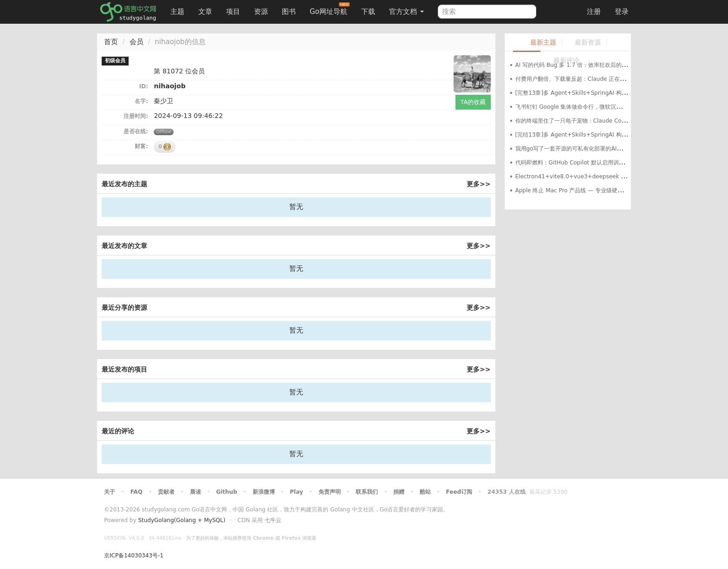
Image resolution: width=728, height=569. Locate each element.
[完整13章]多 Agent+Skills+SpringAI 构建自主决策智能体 (591, 93)
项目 (233, 12)
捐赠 (399, 492)
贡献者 (166, 492)
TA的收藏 (473, 102)
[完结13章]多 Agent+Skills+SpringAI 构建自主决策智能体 (591, 135)
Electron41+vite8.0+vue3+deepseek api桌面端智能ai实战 (595, 177)
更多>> (478, 184)
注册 (594, 12)
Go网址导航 (330, 9)
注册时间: (136, 116)
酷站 (425, 492)
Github (226, 492)
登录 (622, 12)
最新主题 (543, 43)
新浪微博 (264, 492)
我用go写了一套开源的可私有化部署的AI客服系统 (577, 149)
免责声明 (330, 492)
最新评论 (566, 61)
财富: (141, 146)
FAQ (136, 492)
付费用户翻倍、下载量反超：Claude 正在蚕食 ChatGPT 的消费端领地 (604, 79)
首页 (111, 42)
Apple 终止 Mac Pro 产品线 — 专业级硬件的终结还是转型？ (591, 190)
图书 (289, 12)
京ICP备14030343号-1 (134, 556)
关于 (110, 492)
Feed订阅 (459, 492)
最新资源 (588, 43)
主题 (177, 12)
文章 (205, 12)
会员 (136, 42)
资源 (261, 12)
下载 (368, 12)
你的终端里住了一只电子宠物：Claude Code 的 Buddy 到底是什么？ (603, 121)
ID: (144, 86)
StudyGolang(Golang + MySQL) (182, 520)
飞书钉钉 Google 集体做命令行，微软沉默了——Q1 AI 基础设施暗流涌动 (608, 107)
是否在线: (136, 131)
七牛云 (273, 520)
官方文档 (406, 12)
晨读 (195, 492)
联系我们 (367, 492)
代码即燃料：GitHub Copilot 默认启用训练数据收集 (581, 163)
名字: (141, 101)
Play (296, 492)
